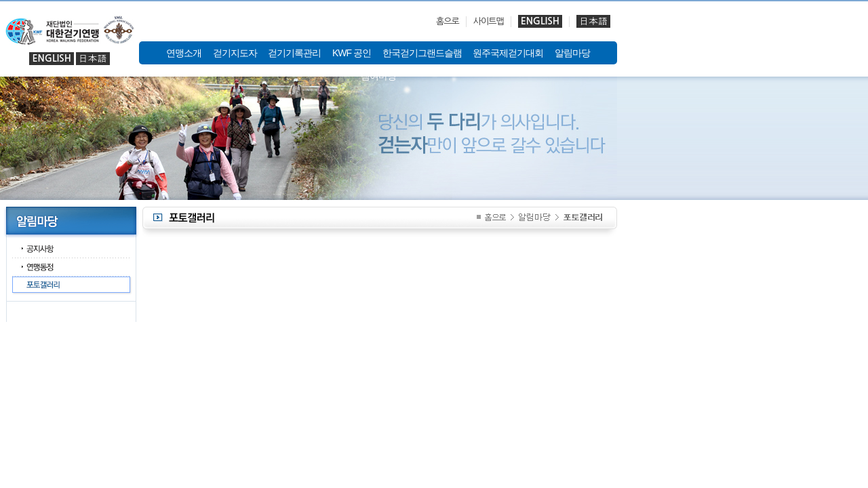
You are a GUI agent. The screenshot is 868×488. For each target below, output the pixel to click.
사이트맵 (489, 21)
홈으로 (448, 21)
